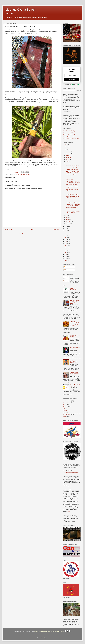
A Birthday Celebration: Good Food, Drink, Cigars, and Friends (75, 323)
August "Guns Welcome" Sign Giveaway (73, 289)
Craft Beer (65, 407)
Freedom (65, 411)
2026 (66, 145)
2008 (66, 259)
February (68, 222)
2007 (66, 261)
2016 (66, 241)
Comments (67, 270)
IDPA (64, 413)
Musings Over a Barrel (20, 10)
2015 (66, 244)
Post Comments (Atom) (17, 233)
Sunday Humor (69, 200)
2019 (66, 235)
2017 (66, 239)
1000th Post (66, 313)
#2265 (69, 511)
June (67, 164)
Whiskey (65, 416)
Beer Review (66, 403)
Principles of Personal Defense (71, 472)
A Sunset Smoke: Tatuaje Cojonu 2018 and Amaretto (75, 374)
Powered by (72, 84)
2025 (66, 147)
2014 (66, 246)
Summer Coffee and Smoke (72, 166)
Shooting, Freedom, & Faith (70, 135)
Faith (64, 409)
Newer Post (9, 230)
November (69, 153)
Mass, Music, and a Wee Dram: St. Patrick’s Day (74, 361)
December (69, 151)
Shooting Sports (67, 415)
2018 (66, 237)
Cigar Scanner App (74, 277)
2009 (66, 256)
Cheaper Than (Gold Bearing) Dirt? (75, 385)
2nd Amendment (67, 401)
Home (32, 230)
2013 (66, 248)
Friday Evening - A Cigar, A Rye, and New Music (72, 197)
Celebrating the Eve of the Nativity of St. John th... (72, 169)
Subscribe (72, 79)
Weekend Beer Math (71, 175)
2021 (66, 231)
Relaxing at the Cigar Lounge (73, 202)
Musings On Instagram (69, 137)
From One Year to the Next (72, 177)
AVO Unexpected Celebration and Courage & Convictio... (73, 205)
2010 (66, 254)
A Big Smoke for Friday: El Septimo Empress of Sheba (73, 182)
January (68, 224)
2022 (66, 229)
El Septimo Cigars (26, 174)
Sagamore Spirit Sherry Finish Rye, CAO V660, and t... (73, 172)
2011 (66, 252)
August (68, 160)
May (67, 215)
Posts (66, 267)
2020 (66, 233)
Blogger (45, 638)
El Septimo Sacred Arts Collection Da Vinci (71, 208)
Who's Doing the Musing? (69, 131)
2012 (66, 250)
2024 (66, 149)
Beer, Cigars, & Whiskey (69, 133)
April (67, 217)
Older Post (56, 230)
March (68, 219)
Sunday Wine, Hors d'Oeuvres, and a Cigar (72, 194)
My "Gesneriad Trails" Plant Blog (71, 139)
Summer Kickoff (70, 179)
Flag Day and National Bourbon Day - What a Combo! (72, 186)
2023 (66, 226)
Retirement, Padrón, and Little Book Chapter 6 (73, 212)
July (67, 162)
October (68, 155)
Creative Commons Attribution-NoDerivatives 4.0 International (52, 631)
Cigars (19, 174)
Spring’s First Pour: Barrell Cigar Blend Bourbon (74, 302)
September (69, 157)
